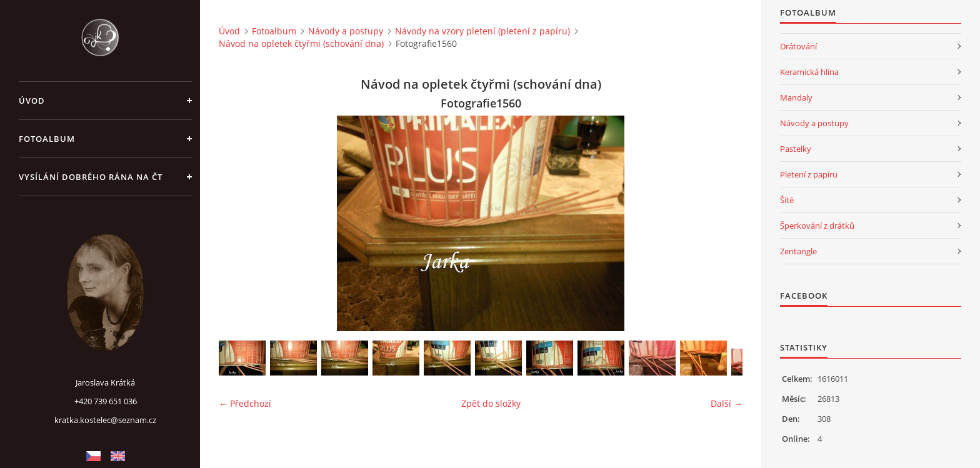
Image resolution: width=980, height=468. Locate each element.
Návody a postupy (346, 31)
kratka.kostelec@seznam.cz (105, 420)
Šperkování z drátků (817, 226)
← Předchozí (245, 403)
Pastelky (796, 149)
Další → (727, 403)
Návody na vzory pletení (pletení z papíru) (482, 31)
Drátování (798, 46)
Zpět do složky (491, 403)
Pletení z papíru (809, 174)
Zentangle (798, 251)
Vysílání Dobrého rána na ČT (91, 177)
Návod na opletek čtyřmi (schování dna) (301, 43)
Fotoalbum (47, 139)
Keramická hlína (809, 72)
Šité (787, 200)
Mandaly (796, 97)
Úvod (32, 101)
